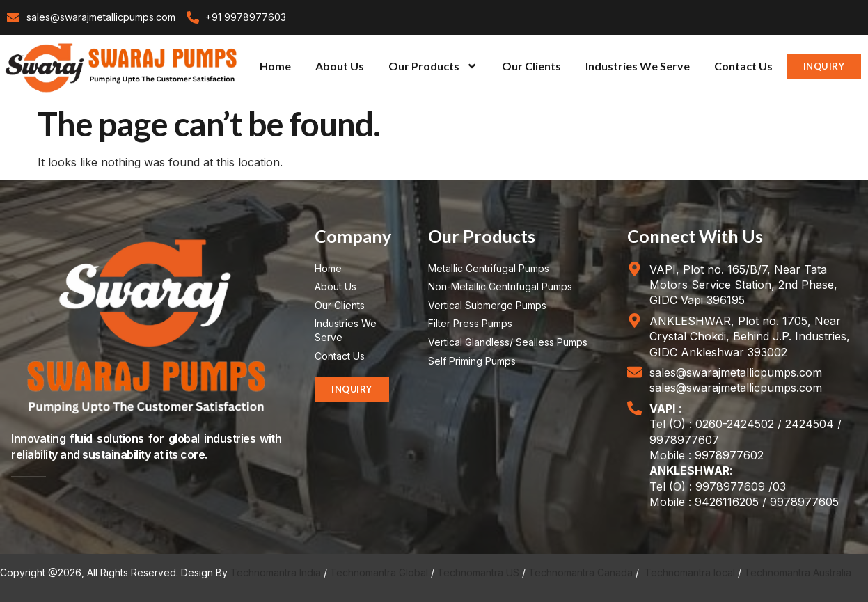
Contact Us (743, 66)
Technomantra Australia (798, 572)
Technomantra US (478, 572)
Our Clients (531, 66)
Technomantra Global (379, 572)
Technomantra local (690, 572)
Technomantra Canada (581, 572)
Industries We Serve (638, 66)
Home (275, 66)
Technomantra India (276, 572)
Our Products (433, 66)
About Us (340, 66)
